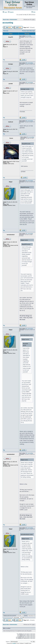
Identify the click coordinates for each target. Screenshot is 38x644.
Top (4, 60)
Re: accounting (29, 63)
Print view (6, 31)
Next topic (32, 31)
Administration (14, 20)
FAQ (33, 12)
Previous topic (26, 31)
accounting (8, 23)
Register (11, 12)
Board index (6, 20)
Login (5, 12)
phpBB (14, 643)
